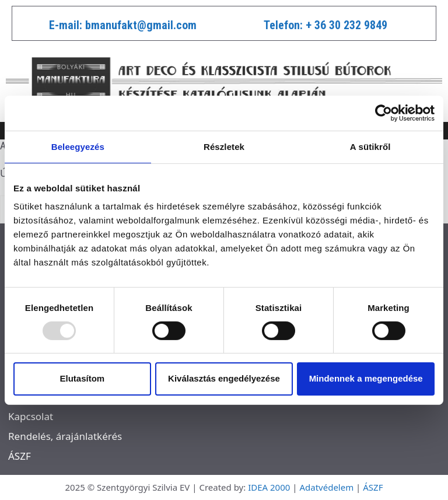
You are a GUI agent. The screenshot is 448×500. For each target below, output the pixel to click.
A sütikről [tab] (370, 146)
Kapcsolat (31, 416)
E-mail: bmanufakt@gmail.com (123, 25)
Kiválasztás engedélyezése (224, 378)
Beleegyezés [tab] (78, 146)
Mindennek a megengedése (366, 378)
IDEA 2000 (269, 487)
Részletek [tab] (224, 146)
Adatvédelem (326, 487)
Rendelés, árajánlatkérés (65, 436)
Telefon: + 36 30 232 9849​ (325, 25)
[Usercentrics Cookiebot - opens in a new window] (384, 113)
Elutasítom (82, 378)
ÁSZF (20, 456)
